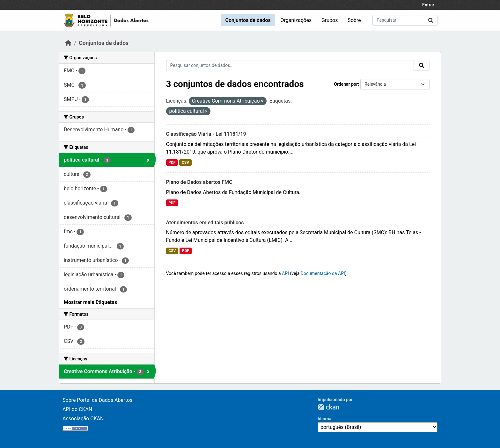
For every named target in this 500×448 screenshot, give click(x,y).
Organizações (296, 20)
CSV (185, 163)
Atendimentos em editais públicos (205, 223)
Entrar (428, 5)
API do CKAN (77, 409)
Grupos (330, 20)
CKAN (328, 407)
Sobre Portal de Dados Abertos (97, 400)
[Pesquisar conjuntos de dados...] (405, 20)
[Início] (68, 43)
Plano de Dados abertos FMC (199, 182)
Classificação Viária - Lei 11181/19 (206, 134)
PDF (172, 163)
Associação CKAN (83, 419)
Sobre (354, 20)
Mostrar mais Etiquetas (90, 302)
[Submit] (431, 20)
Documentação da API (323, 273)
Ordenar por (346, 84)
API (285, 273)
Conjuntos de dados (248, 20)
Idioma (324, 419)
